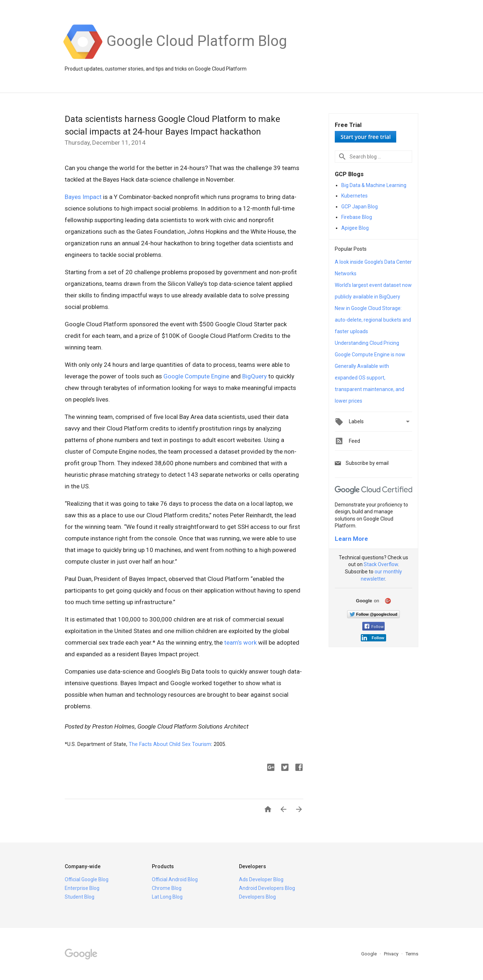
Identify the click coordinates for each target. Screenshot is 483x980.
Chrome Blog (167, 888)
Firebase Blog (357, 217)
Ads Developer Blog (261, 879)
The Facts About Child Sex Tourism (170, 744)
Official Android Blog (175, 879)
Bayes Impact (83, 197)
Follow (374, 627)
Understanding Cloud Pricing (367, 343)
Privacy (392, 954)
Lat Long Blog (167, 897)
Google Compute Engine (196, 376)
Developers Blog (257, 897)
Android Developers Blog (267, 888)
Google (369, 954)
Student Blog (80, 897)
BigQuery (255, 376)
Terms (412, 954)
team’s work (240, 642)
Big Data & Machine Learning (374, 185)
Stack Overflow (381, 564)
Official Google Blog (87, 879)
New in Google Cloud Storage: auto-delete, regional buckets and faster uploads (373, 320)
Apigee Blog (355, 228)
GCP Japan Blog (360, 207)
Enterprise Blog (82, 888)
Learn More (351, 539)
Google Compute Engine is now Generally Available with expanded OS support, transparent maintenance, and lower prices (370, 378)
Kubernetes (354, 196)
